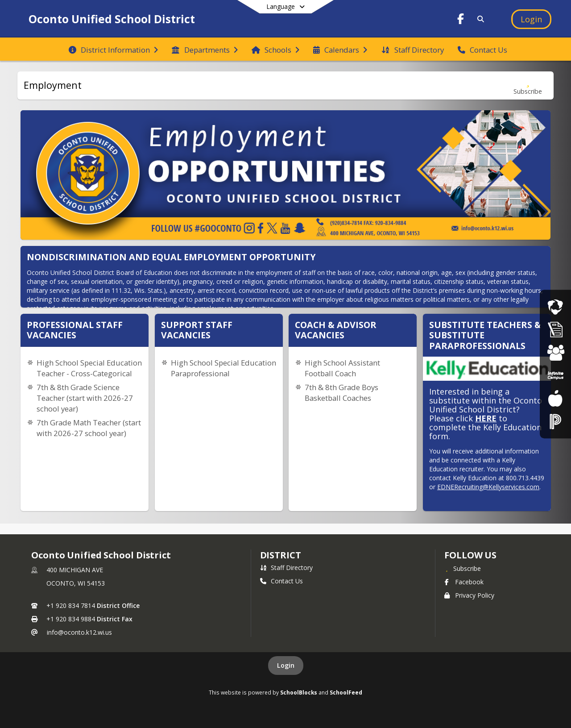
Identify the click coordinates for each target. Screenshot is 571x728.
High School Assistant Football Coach (342, 368)
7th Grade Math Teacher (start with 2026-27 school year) (89, 428)
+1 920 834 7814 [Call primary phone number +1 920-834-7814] (71, 605)
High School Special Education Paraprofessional (223, 368)
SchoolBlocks (299, 692)
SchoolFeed (346, 692)
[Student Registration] (555, 352)
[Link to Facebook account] (461, 20)
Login (286, 665)
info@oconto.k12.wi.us (79, 632)
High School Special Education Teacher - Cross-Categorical (89, 368)
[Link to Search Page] (479, 19)
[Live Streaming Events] (555, 306)
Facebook (464, 582)
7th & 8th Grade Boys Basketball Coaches (341, 393)
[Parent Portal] (555, 376)
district (281, 555)
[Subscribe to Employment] (528, 85)
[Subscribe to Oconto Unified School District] (463, 568)
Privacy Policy (469, 595)
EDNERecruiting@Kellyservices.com (488, 487)
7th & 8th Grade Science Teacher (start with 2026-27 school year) (85, 398)
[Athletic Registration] (555, 330)
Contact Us (281, 581)
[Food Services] (555, 398)
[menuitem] (113, 49)
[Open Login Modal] (531, 19)
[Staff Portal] (555, 421)
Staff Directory (286, 568)
